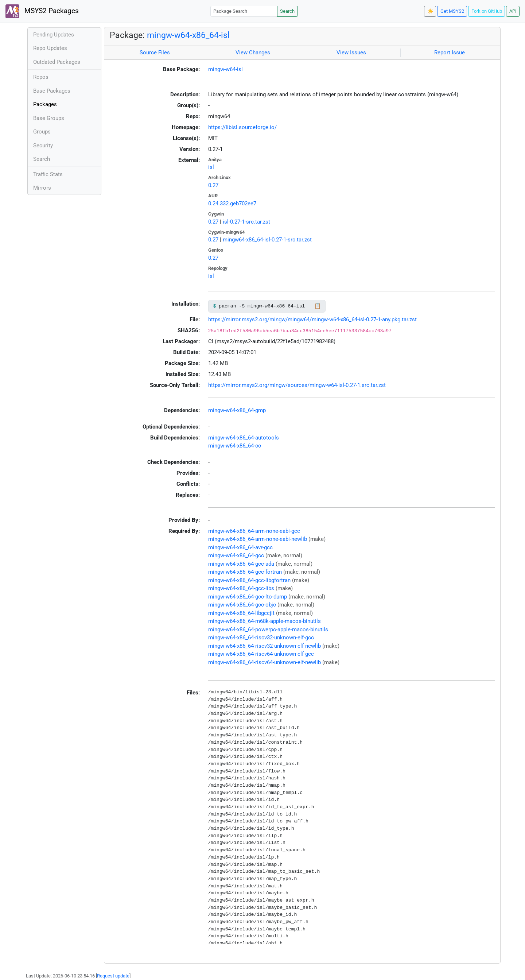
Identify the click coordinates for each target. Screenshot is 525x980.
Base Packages (52, 91)
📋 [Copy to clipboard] (318, 306)
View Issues (351, 53)
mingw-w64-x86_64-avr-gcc (240, 547)
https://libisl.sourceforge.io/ (242, 127)
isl (211, 167)
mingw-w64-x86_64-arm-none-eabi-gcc (254, 531)
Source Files (155, 53)
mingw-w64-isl (225, 69)
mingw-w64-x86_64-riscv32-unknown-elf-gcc (261, 638)
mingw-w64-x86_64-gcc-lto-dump (248, 597)
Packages (45, 104)
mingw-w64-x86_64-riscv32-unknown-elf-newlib (265, 646)
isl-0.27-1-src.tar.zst (246, 222)
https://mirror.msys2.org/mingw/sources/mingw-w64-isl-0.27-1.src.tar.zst (297, 385)
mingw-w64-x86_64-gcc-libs (241, 588)
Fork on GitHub (487, 11)
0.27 (213, 185)
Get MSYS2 (452, 11)
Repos (41, 77)
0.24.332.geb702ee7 (232, 204)
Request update (113, 976)
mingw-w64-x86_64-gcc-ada (241, 564)
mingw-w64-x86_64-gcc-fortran (245, 572)
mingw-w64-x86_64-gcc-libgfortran (249, 580)
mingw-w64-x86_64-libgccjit (241, 613)
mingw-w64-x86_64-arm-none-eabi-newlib (258, 539)
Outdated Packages (57, 62)
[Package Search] (244, 11)
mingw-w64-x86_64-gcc (236, 555)
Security (43, 146)
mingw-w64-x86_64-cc (235, 446)
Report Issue (450, 53)
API (513, 11)
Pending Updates (54, 35)
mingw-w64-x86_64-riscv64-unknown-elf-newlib (265, 662)
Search (287, 11)
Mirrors (42, 188)
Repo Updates (50, 48)
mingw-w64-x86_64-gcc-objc (242, 605)
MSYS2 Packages (42, 11)
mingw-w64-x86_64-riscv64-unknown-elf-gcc (261, 654)
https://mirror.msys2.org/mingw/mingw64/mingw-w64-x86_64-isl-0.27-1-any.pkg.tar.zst (312, 319)
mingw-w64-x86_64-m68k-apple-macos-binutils (265, 621)
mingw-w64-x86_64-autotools (244, 438)
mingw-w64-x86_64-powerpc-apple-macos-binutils (268, 630)
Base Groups (49, 118)
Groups (42, 132)
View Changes (253, 53)
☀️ (430, 11)
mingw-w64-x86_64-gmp (237, 410)
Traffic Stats (48, 174)
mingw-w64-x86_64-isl (188, 35)
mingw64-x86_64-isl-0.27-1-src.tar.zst (267, 240)
